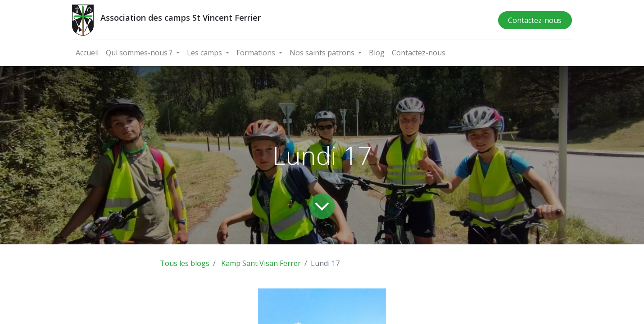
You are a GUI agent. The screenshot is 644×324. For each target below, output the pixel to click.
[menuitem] (87, 53)
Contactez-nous (535, 20)
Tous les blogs (185, 263)
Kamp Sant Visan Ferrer (261, 263)
